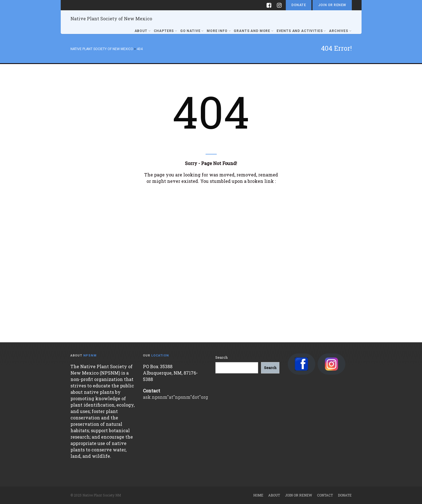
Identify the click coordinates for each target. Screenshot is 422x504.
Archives (340, 31)
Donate (299, 5)
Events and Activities (301, 31)
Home (258, 495)
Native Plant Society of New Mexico (111, 19)
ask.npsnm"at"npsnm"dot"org (175, 397)
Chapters (166, 31)
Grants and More (254, 31)
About (143, 31)
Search (221, 357)
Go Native (192, 31)
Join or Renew (332, 5)
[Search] (270, 368)
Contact (325, 495)
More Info (219, 31)
